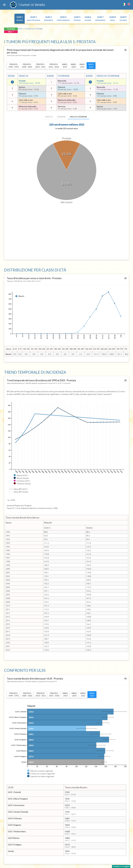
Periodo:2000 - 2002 (27, 66)
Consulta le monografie (121, 866)
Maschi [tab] (49, 117)
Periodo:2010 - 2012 (40, 66)
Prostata (39, 29)
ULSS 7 (100, 18)
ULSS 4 (63, 18)
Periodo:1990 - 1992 (14, 66)
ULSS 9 (123, 18)
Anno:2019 (65, 66)
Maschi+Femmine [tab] (79, 117)
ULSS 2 (33, 18)
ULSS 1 (20, 18)
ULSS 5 (77, 18)
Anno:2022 (91, 66)
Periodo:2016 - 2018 (54, 66)
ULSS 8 (113, 18)
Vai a (11, 32)
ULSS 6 (88, 18)
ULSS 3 (48, 18)
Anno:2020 (74, 66)
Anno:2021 (82, 66)
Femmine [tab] (61, 117)
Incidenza (30, 29)
